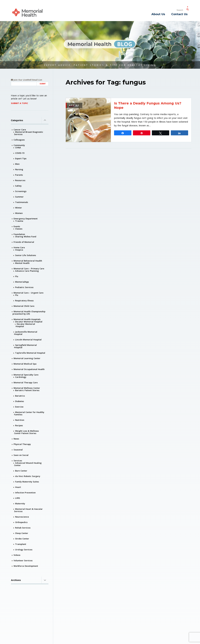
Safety (18, 186)
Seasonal (18, 450)
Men (17, 164)
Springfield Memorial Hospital (25, 346)
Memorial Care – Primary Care (29, 269)
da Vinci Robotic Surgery (28, 476)
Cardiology (21, 377)
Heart (18, 487)
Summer (19, 197)
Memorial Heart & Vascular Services (28, 510)
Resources (20, 180)
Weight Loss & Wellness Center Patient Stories (26, 432)
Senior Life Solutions (26, 255)
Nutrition (20, 420)
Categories (30, 120)
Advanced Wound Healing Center (28, 464)
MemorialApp (22, 282)
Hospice (19, 250)
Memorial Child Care (24, 306)
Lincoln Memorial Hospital (28, 340)
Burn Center (21, 471)
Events (17, 226)
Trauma (19, 221)
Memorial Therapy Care (26, 382)
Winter (19, 208)
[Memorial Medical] (27, 12)
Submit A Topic (19, 103)
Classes (19, 229)
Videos (17, 555)
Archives (30, 580)
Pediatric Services (24, 287)
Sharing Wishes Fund (26, 237)
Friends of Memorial (24, 242)
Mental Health (22, 263)
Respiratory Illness (24, 301)
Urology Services (24, 550)
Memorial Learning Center (27, 358)
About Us (158, 14)
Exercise (19, 407)
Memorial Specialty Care (26, 375)
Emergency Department (26, 219)
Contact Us (179, 14)
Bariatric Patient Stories (27, 390)
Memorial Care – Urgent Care (29, 293)
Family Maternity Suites (27, 482)
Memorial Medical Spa (25, 364)
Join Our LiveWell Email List (27, 80)
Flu (17, 276)
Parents (19, 175)
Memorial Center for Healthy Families (29, 413)
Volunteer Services (23, 560)
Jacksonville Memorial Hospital (26, 333)
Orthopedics (21, 522)
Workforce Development (26, 566)
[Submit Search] (187, 9)
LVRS (18, 498)
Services (18, 461)
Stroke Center (22, 539)
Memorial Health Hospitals (27, 319)
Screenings (21, 191)
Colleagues (19, 140)
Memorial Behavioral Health (28, 261)
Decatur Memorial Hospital (29, 322)
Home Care (19, 247)
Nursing (19, 169)
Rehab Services (23, 528)
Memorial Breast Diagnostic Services (29, 133)
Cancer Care (20, 130)
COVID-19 (20, 153)
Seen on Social (21, 455)
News (16, 439)
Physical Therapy (22, 444)
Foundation (19, 234)
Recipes (19, 425)
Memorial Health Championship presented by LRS (29, 313)
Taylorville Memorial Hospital (30, 353)
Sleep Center (22, 533)
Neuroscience (22, 517)
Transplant (21, 544)
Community (19, 145)
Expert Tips (21, 158)
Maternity (20, 503)
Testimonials (22, 202)
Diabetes (20, 401)
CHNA (18, 148)
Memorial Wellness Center (27, 388)
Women (19, 213)
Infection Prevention (25, 493)
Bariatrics (20, 396)
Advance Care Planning (27, 271)
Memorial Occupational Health (29, 369)
